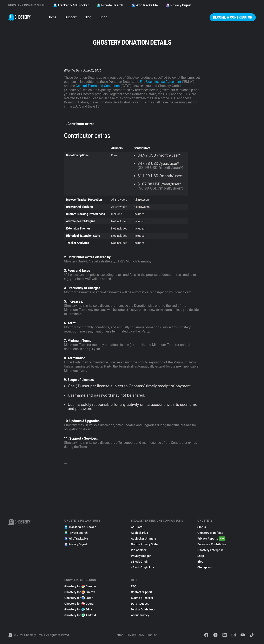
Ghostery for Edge (78, 609)
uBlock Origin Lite (143, 567)
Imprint (152, 635)
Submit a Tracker (142, 598)
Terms (119, 635)
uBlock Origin (140, 562)
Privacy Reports (211, 539)
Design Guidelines (143, 609)
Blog (88, 17)
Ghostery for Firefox (80, 592)
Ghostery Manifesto (210, 533)
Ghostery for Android (80, 615)
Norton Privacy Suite (144, 544)
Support (71, 17)
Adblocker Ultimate (144, 539)
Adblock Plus (139, 533)
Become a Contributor (233, 17)
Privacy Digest (179, 5)
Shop (103, 17)
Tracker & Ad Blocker (71, 5)
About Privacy (140, 615)
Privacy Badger (141, 556)
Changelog (204, 567)
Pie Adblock (139, 550)
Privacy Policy (135, 635)
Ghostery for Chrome (80, 586)
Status (202, 527)
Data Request (140, 604)
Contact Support (142, 592)
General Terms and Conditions (98, 86)
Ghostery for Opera (79, 604)
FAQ (134, 586)
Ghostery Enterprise (210, 550)
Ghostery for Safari (79, 598)
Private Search (110, 5)
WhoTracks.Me (145, 5)
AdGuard (137, 527)
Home (52, 17)
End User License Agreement (161, 82)
